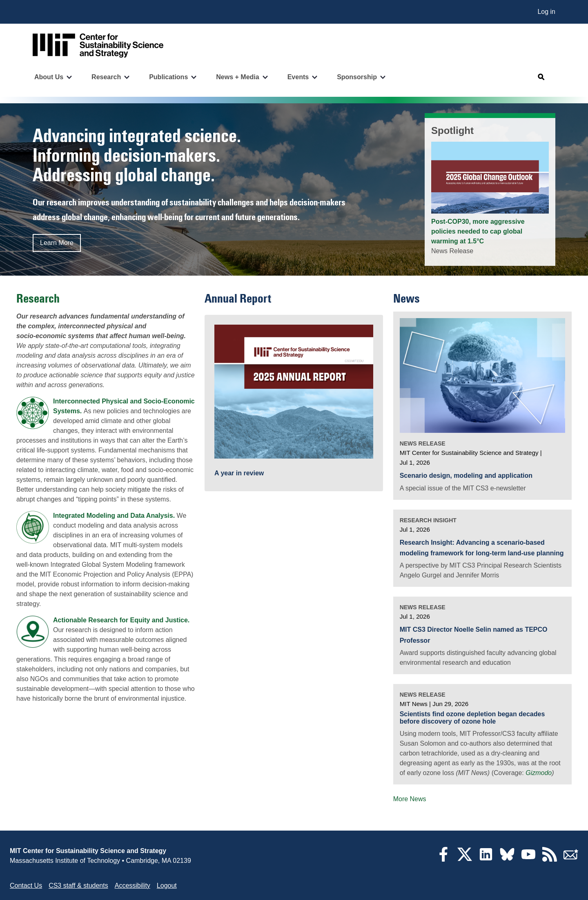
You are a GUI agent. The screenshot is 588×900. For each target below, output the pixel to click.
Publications (168, 77)
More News (410, 799)
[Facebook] (443, 859)
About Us (49, 77)
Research (106, 77)
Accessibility (133, 886)
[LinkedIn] (486, 859)
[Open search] (541, 77)
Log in (546, 12)
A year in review (239, 473)
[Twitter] (465, 859)
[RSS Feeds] (550, 859)
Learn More (57, 243)
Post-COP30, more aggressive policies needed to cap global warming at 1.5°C (478, 231)
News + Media (237, 77)
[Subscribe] (571, 859)
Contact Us (26, 886)
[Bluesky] (507, 859)
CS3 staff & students (78, 886)
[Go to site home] (98, 46)
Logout (167, 886)
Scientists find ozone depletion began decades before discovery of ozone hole (472, 718)
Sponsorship (357, 77)
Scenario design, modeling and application (466, 476)
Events (298, 77)
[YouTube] (528, 859)
